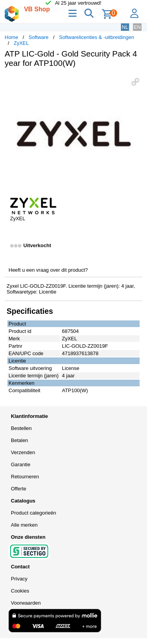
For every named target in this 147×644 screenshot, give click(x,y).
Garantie (21, 464)
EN (137, 27)
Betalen (19, 440)
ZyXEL (21, 43)
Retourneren (25, 477)
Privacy (19, 579)
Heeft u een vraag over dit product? (48, 270)
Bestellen (21, 428)
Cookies (20, 591)
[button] (135, 82)
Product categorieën (33, 513)
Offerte (19, 489)
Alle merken (24, 525)
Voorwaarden (26, 603)
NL (125, 27)
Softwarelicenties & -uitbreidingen (97, 37)
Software (39, 37)
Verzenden (23, 452)
